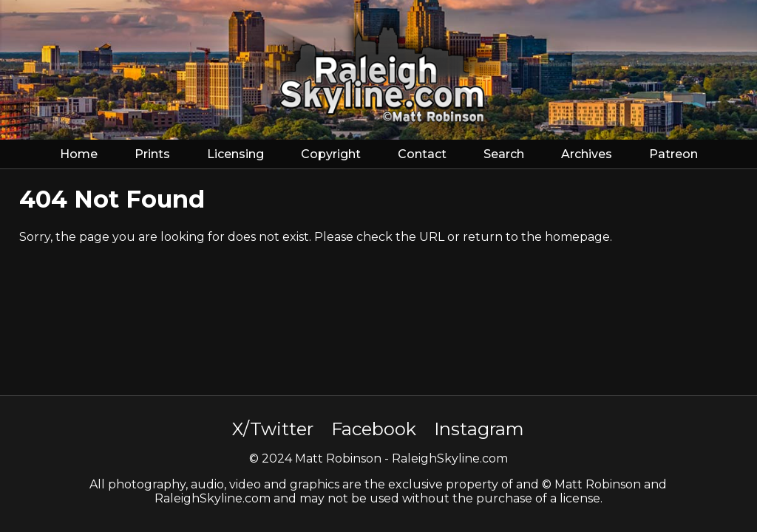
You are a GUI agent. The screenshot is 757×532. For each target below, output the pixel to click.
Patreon (673, 154)
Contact (422, 154)
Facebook (374, 429)
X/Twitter (273, 429)
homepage (577, 237)
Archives (587, 154)
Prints (152, 154)
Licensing (235, 154)
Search (504, 154)
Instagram (479, 429)
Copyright (331, 154)
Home (79, 154)
